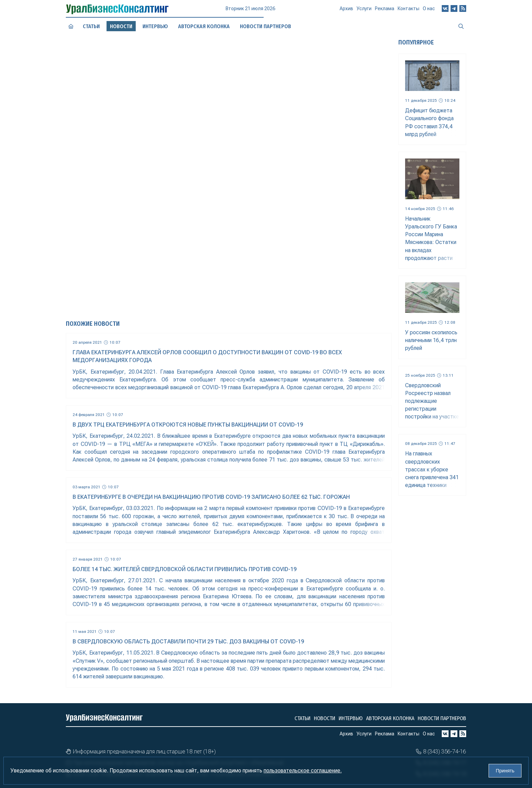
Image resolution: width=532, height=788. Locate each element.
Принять (505, 771)
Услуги (364, 11)
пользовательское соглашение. (303, 771)
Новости (325, 718)
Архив (346, 11)
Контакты (408, 10)
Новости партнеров (442, 718)
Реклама (385, 11)
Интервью (351, 718)
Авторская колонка (390, 718)
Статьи (91, 26)
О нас (429, 8)
